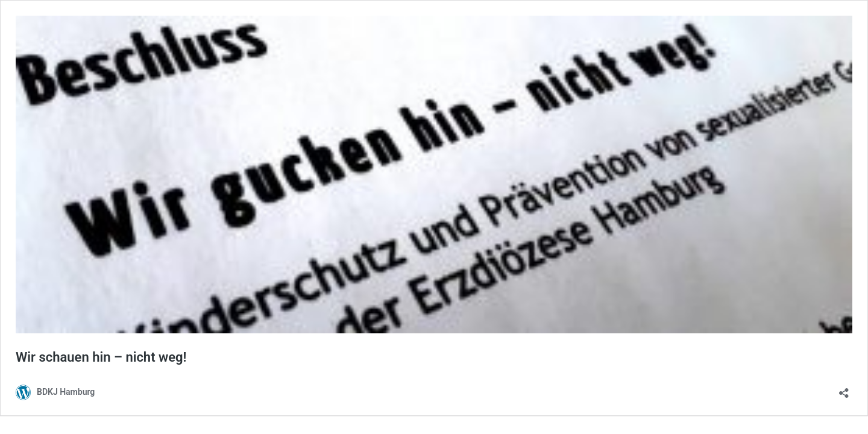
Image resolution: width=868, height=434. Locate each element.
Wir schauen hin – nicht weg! (101, 357)
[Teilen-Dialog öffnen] (844, 389)
